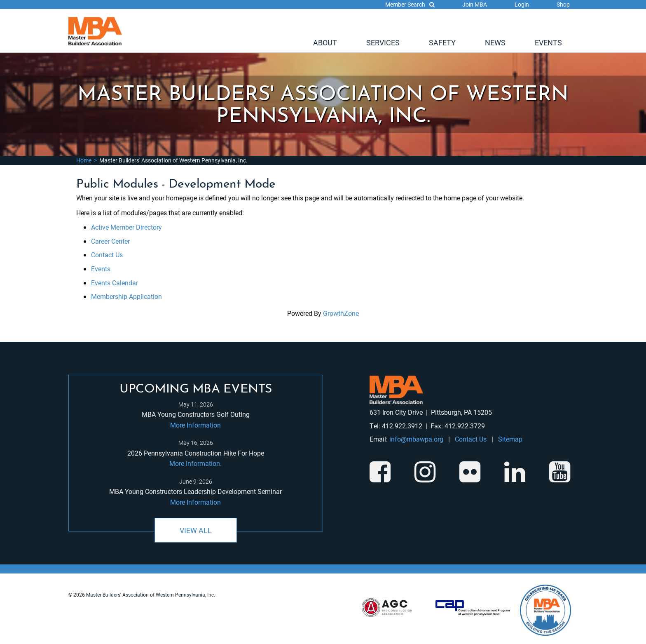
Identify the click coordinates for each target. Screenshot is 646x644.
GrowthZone (341, 313)
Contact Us (107, 255)
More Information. (195, 463)
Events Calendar (115, 283)
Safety (442, 42)
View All (196, 530)
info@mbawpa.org (416, 439)
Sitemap (510, 439)
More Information (195, 425)
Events (548, 42)
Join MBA (475, 4)
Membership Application (126, 296)
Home (84, 160)
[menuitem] (325, 42)
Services (383, 42)
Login (522, 4)
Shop (563, 4)
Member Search (410, 4)
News (495, 42)
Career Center (110, 241)
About (325, 42)
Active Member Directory (126, 227)
